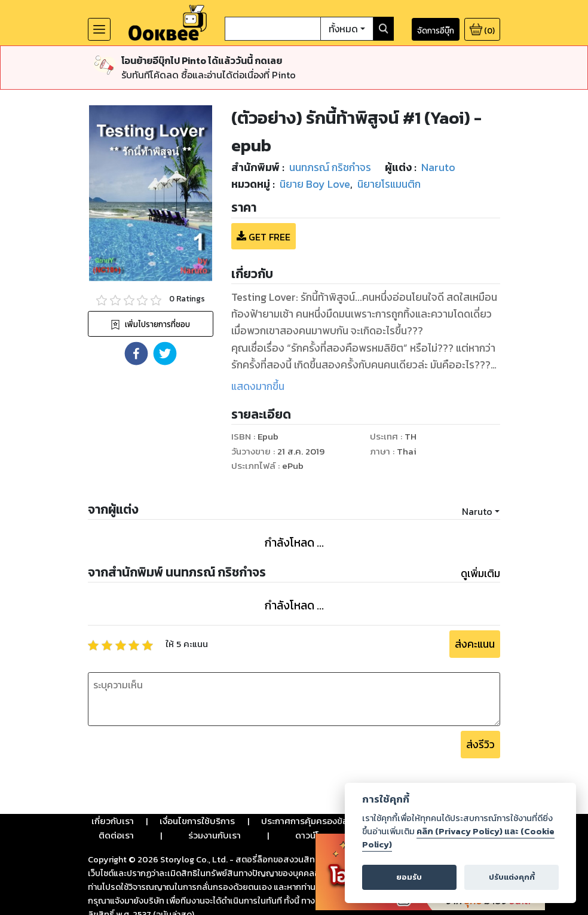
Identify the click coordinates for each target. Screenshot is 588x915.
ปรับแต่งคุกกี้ (512, 877)
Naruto (477, 467)
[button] (136, 309)
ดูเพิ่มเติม (480, 529)
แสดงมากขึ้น (258, 342)
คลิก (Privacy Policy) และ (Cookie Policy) (458, 838)
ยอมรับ (409, 877)
